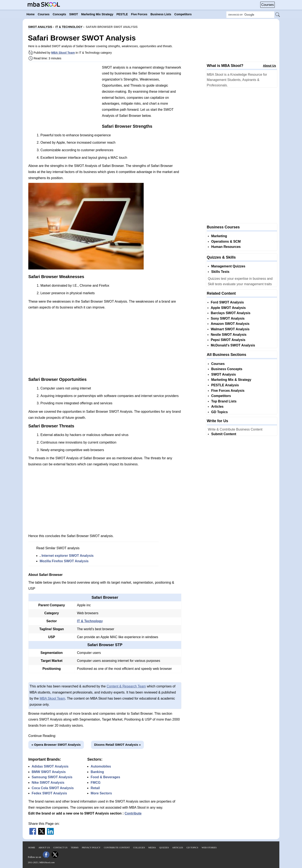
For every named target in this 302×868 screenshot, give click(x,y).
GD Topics (219, 412)
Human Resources (226, 247)
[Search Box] (250, 15)
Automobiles (101, 766)
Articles (217, 407)
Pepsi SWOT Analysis (228, 340)
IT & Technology (90, 621)
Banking (97, 772)
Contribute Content (117, 847)
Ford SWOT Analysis (227, 302)
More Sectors (101, 793)
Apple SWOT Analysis (228, 308)
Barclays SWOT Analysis (231, 313)
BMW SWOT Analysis (49, 772)
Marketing (219, 236)
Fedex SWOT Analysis (49, 793)
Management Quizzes (228, 266)
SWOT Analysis (224, 374)
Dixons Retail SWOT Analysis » (117, 745)
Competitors (221, 396)
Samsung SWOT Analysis (52, 777)
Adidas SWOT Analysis (50, 766)
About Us (269, 66)
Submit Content (224, 434)
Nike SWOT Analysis (48, 783)
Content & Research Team (126, 686)
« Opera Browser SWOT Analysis (56, 745)
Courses (268, 5)
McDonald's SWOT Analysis (233, 345)
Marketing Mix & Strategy (231, 380)
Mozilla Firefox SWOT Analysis (64, 561)
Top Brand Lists (224, 401)
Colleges (139, 847)
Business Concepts (227, 369)
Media (152, 847)
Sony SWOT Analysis (228, 318)
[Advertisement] (64, 94)
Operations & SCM (226, 241)
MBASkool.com (47, 862)
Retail (95, 788)
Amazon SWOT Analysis (230, 324)
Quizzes (164, 847)
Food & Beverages (105, 777)
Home (32, 847)
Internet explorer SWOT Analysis (68, 556)
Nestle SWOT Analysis (229, 335)
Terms (75, 847)
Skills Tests (220, 272)
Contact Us (60, 847)
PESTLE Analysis (225, 385)
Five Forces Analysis (228, 391)
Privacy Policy (91, 847)
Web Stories (209, 847)
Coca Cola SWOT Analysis (53, 788)
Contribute (133, 813)
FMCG (96, 783)
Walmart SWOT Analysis (230, 329)
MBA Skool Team (63, 53)
